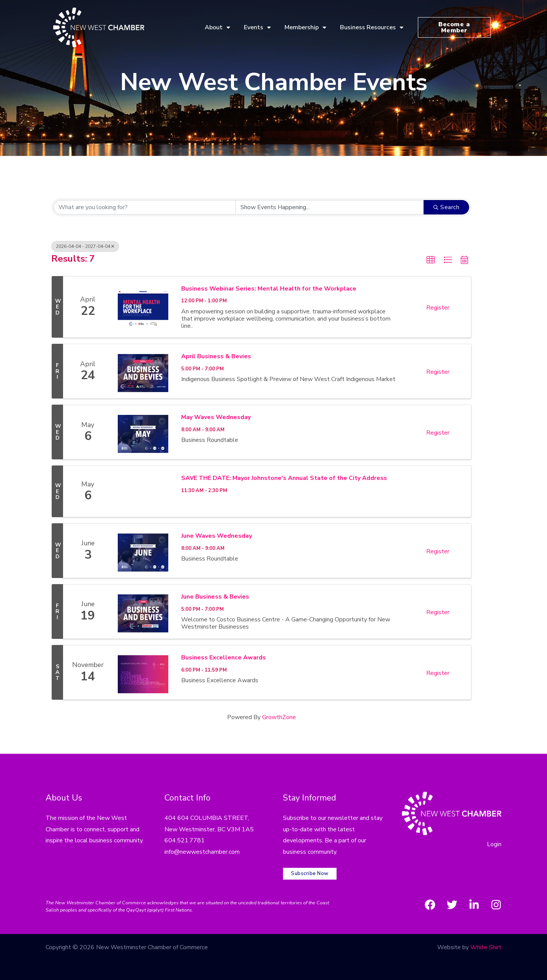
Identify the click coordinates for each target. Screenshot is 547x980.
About (217, 27)
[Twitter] (452, 905)
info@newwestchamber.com (202, 852)
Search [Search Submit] (447, 207)
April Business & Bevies (216, 356)
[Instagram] (496, 905)
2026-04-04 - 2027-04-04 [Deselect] (85, 246)
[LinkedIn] (474, 905)
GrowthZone (279, 717)
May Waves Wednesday (216, 417)
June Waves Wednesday (217, 536)
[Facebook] (430, 905)
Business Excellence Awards (224, 658)
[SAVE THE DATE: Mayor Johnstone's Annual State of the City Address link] (143, 491)
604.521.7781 (185, 840)
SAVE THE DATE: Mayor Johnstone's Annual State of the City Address (284, 478)
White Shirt (486, 947)
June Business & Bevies (215, 597)
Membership (305, 27)
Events (257, 27)
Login (494, 844)
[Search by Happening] (330, 207)
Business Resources (372, 27)
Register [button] (438, 308)
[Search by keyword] (145, 207)
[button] (431, 260)
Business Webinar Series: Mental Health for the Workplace (269, 289)
